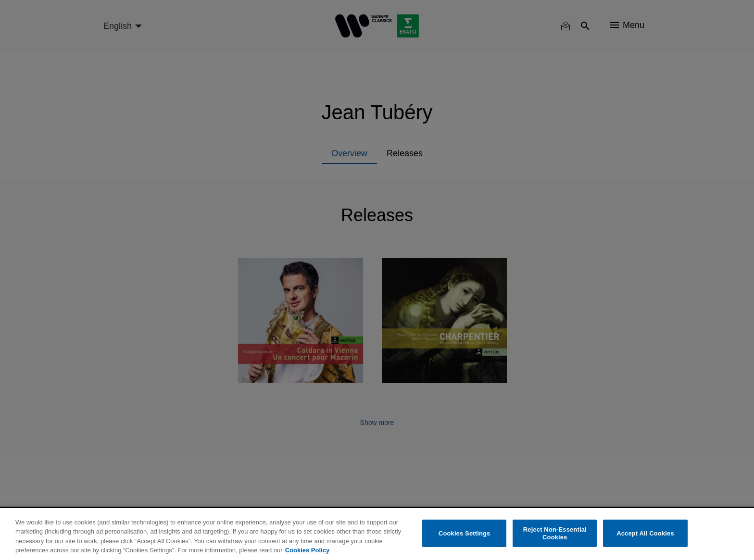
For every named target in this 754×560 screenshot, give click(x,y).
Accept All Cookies (645, 533)
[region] (377, 534)
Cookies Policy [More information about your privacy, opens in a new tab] (307, 550)
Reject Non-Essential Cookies (555, 533)
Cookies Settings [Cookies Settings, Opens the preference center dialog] (465, 533)
